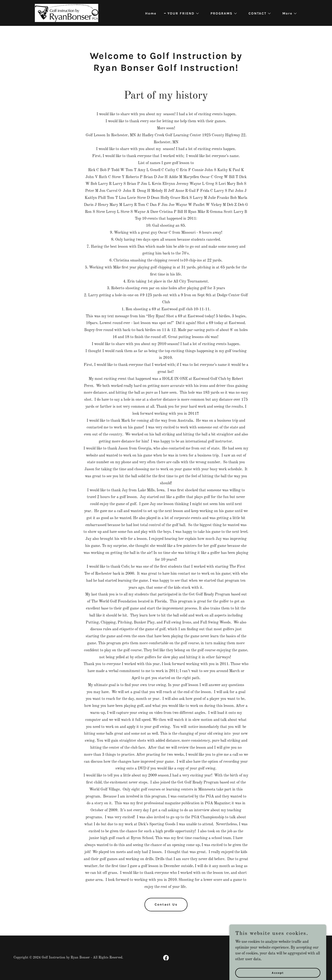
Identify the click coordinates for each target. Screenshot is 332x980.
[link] (67, 13)
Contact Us (166, 904)
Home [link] (151, 13)
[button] (182, 14)
